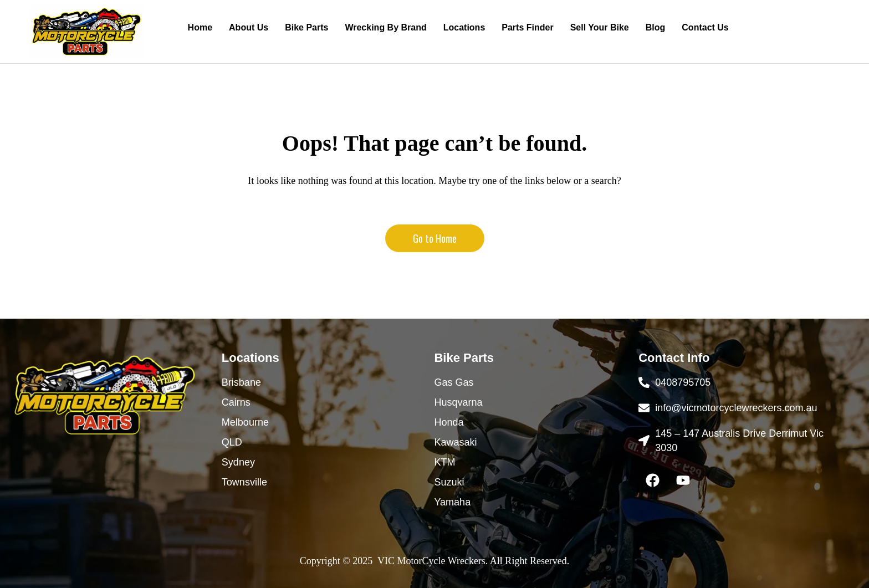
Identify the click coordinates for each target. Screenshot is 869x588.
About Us (249, 27)
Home (200, 27)
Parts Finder (527, 27)
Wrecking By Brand (385, 27)
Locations (464, 27)
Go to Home (435, 238)
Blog (656, 27)
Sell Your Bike (600, 27)
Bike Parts (306, 27)
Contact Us (705, 27)
